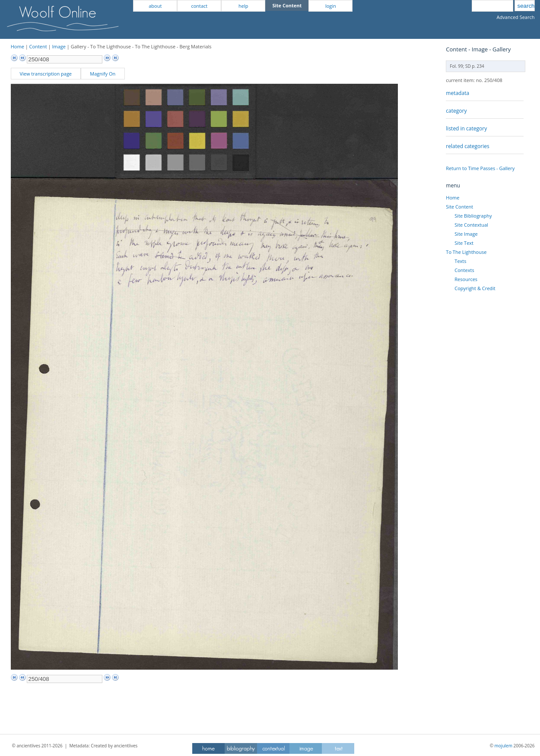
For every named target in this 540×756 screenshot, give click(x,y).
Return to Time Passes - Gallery (480, 168)
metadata (457, 93)
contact (199, 6)
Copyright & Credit (475, 288)
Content (38, 46)
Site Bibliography (473, 216)
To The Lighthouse (466, 252)
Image (59, 46)
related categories (467, 146)
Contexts (464, 270)
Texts (460, 261)
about (155, 6)
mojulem (503, 746)
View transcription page (46, 74)
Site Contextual (471, 225)
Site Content (459, 207)
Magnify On (103, 74)
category (456, 111)
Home (17, 46)
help (243, 6)
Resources (466, 279)
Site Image (466, 234)
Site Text (464, 243)
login (331, 6)
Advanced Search (516, 17)
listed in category (466, 128)
